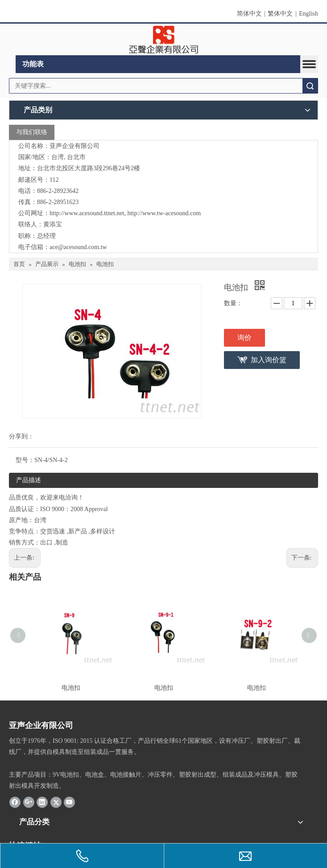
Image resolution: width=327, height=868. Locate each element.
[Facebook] (15, 802)
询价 (244, 338)
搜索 (310, 86)
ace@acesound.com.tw (78, 247)
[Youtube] (69, 802)
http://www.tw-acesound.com (164, 213)
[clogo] (163, 40)
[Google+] (29, 802)
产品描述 (29, 480)
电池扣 (71, 688)
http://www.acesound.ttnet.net (87, 213)
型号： (25, 460)
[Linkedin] (42, 802)
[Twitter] (56, 802)
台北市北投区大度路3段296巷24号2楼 (89, 168)
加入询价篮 (269, 360)
